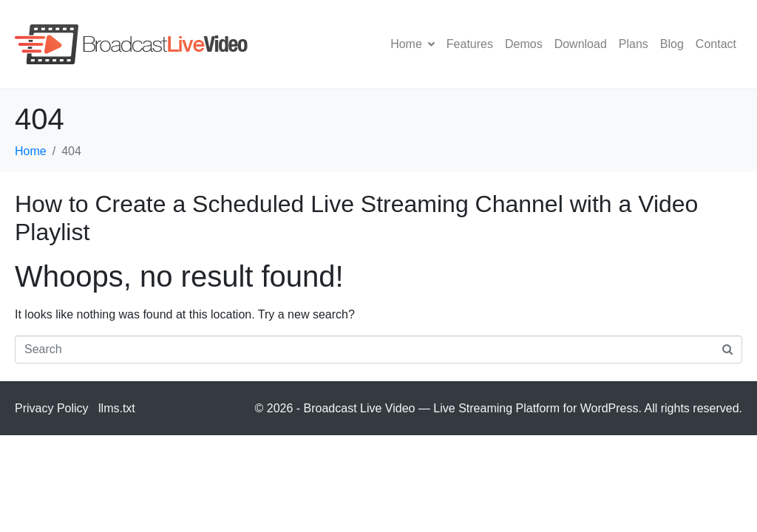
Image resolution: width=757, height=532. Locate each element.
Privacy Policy (52, 408)
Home (413, 44)
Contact (716, 44)
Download (581, 44)
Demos (524, 44)
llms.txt (117, 408)
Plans (634, 44)
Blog (672, 44)
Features (470, 44)
